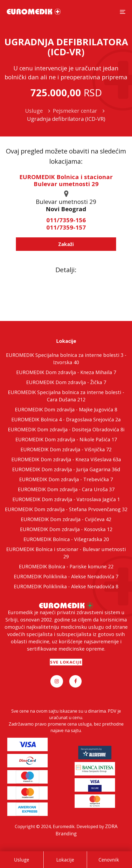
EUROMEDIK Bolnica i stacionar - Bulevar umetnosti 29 (66, 553)
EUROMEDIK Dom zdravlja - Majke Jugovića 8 (66, 409)
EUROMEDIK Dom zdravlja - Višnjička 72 (66, 449)
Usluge (22, 860)
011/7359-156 (66, 220)
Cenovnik (109, 860)
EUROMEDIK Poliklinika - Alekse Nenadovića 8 (66, 586)
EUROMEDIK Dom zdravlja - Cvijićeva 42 (66, 519)
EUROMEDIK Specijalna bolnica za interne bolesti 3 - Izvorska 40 (66, 359)
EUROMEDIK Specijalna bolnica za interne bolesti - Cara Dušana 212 (66, 396)
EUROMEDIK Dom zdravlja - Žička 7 (66, 382)
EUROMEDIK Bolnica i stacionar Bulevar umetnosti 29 (66, 180)
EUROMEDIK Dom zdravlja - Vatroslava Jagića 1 (66, 499)
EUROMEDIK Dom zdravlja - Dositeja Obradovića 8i (66, 429)
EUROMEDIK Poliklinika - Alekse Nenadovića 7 (66, 576)
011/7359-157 (66, 227)
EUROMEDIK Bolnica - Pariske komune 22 (66, 566)
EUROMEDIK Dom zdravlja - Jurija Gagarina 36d (66, 469)
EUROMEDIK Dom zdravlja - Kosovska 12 (66, 529)
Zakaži (66, 244)
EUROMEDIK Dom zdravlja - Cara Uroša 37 (66, 489)
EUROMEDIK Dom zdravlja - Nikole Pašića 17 (66, 439)
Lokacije (65, 860)
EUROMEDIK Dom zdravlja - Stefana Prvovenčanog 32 (66, 509)
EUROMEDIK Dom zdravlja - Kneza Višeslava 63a (66, 459)
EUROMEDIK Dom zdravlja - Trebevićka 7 (66, 479)
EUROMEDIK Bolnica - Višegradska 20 (66, 539)
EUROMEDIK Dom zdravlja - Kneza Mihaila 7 (66, 372)
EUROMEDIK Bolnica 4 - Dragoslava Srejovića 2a (66, 419)
